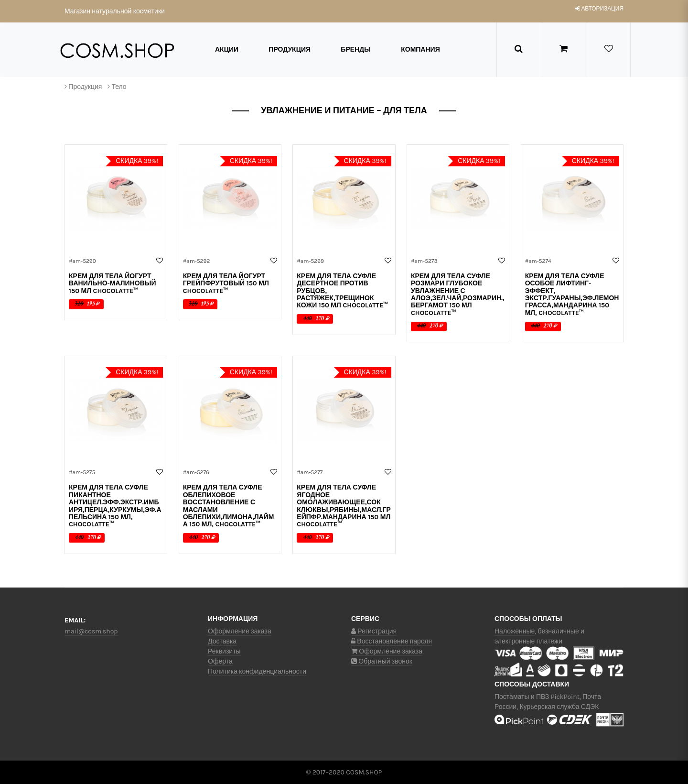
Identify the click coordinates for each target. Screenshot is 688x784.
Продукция (290, 49)
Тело (119, 87)
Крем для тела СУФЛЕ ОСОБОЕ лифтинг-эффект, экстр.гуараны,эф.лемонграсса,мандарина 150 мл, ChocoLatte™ (572, 294)
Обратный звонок (382, 661)
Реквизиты (224, 651)
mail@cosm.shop (91, 631)
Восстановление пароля (392, 641)
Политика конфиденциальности (257, 671)
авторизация (599, 9)
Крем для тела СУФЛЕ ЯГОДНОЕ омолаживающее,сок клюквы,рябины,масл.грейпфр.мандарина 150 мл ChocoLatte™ (344, 506)
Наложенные (515, 631)
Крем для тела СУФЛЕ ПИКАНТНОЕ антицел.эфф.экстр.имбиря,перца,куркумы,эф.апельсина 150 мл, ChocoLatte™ (115, 506)
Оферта (220, 661)
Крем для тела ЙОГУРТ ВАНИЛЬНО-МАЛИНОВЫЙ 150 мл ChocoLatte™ (113, 283)
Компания (420, 49)
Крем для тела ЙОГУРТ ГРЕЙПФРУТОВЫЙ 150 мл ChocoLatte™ (226, 283)
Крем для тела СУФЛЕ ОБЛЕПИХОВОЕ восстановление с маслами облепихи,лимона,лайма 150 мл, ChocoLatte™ (229, 506)
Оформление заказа (240, 631)
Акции (227, 49)
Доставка (222, 641)
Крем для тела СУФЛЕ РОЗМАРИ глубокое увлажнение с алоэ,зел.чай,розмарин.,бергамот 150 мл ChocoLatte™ (458, 294)
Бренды (356, 49)
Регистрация (374, 631)
